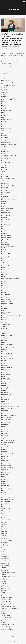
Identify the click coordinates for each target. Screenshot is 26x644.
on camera (4, 439)
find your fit (5, 241)
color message (6, 162)
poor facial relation (7, 480)
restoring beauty (6, 503)
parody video (5, 457)
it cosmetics (5, 328)
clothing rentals (6, 157)
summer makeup (6, 557)
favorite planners (13, 38)
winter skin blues (6, 612)
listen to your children (8, 358)
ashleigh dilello (5, 96)
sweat (3, 562)
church (3, 153)
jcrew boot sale (6, 330)
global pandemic (6, 264)
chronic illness (5, 152)
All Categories (5, 80)
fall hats (4, 228)
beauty (3, 105)
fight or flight (5, 239)
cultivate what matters (8, 185)
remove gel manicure (7, 499)
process (4, 494)
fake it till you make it (7, 225)
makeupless (5, 392)
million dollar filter (6, 417)
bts (2, 127)
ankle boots (5, 93)
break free (4, 123)
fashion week (5, 234)
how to (3, 310)
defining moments (6, 193)
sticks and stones (6, 546)
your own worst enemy (8, 630)
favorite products (6, 237)
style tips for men (6, 553)
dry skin (4, 205)
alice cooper (5, 91)
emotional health (6, 214)
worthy (3, 623)
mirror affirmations (7, 423)
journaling (4, 334)
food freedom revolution (8, 246)
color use (4, 168)
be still (3, 102)
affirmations (5, 89)
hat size (4, 289)
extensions (4, 218)
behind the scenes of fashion (9, 109)
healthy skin (5, 298)
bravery (4, 121)
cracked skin (5, 184)
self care (4, 514)
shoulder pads (5, 530)
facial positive (5, 219)
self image (4, 515)
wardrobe (4, 596)
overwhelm (19, 40)
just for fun (5, 339)
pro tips (4, 492)
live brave (4, 360)
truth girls (4, 583)
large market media (7, 344)
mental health (5, 410)
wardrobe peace (6, 601)
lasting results (5, 346)
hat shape (4, 287)
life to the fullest (6, 357)
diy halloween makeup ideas (9, 200)
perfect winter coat (7, 462)
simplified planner (17, 46)
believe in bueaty (6, 111)
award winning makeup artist (9, 98)
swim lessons (5, 565)
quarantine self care (7, 498)
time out (4, 574)
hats (3, 291)
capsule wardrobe (6, 132)
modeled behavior (6, 425)
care (3, 134)
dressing (4, 203)
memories (4, 405)
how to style (5, 318)
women (3, 614)
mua (3, 430)
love (3, 371)
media (3, 401)
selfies (3, 526)
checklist (4, 146)
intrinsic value (5, 326)
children (4, 150)
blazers (3, 114)
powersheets (5, 487)
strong (3, 549)
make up (4, 384)
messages (4, 414)
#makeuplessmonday (7, 82)
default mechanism (7, 191)
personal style (5, 469)
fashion (3, 232)
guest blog (4, 269)
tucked (3, 585)
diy (2, 194)
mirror (3, 421)
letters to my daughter (8, 353)
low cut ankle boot (7, 380)
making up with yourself (8, 396)
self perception (6, 519)
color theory (5, 164)
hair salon (4, 275)
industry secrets (6, 325)
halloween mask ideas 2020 (9, 280)
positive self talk (6, 482)
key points (4, 40)
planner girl (5, 474)
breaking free (5, 125)
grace (3, 268)
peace (11, 42)
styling (3, 555)
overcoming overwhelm (8, 446)
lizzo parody (5, 366)
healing (3, 296)
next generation (6, 433)
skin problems (5, 539)
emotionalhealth (6, 216)
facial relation (5, 221)
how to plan (20, 38)
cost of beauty (5, 177)
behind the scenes (6, 107)
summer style (5, 558)
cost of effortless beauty (8, 178)
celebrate (4, 135)
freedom (4, 250)
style (3, 551)
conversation (5, 175)
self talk (4, 523)
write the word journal (8, 624)
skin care (4, 535)
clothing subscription (7, 159)
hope (3, 307)
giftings (3, 260)
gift (2, 259)
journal (3, 332)
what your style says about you (10, 607)
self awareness (6, 512)
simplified (4, 532)
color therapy (5, 166)
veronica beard (6, 592)
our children (5, 444)
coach (3, 160)
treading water (6, 580)
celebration (5, 137)
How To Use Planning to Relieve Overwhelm (13, 35)
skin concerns (5, 537)
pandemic (4, 451)
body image (5, 116)
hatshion (4, 292)
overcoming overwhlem (11, 40)
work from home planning (13, 48)
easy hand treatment (7, 209)
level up (4, 355)
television (4, 569)
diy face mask (5, 198)
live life (4, 364)
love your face (5, 376)
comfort (4, 171)
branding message (6, 119)
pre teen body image (7, 489)
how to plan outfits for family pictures (12, 316)
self (2, 510)
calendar (4, 130)
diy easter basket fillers (8, 196)
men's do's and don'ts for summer (11, 407)
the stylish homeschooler (8, 571)
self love (4, 517)
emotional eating (6, 212)
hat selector (5, 285)
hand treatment (6, 282)
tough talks (5, 578)
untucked (4, 590)
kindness (4, 342)
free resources (6, 248)
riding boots (5, 505)
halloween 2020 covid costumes (10, 278)
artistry (3, 94)
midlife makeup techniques (9, 416)
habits (3, 273)
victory (3, 594)
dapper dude (5, 187)
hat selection (5, 284)
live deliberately (6, 362)
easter (3, 207)
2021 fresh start (6, 87)
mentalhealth (5, 412)
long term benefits (7, 367)
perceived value (6, 460)
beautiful (4, 103)
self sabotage (5, 521)
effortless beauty (6, 210)
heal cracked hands (7, 294)
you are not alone (6, 626)
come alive (4, 169)
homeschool (5, 305)
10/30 (3, 84)
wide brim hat (5, 610)
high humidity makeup (7, 303)
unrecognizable (6, 589)
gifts (3, 262)
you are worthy (6, 628)
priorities (10, 46)
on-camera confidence (8, 442)
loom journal (5, 369)
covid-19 (4, 180)
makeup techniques (7, 389)
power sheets (4, 46)
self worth (4, 524)
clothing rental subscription (9, 155)
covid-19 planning (5, 38)
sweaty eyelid (5, 564)
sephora (4, 528)
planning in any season (18, 44)
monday (3, 426)
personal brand (6, 464)
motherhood (5, 428)
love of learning (6, 373)
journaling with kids (7, 335)
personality (16, 42)
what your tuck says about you (10, 608)
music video (5, 432)
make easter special (7, 382)
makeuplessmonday (7, 394)
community (4, 173)
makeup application (7, 387)
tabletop (4, 567)
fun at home (5, 255)
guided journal (5, 271)
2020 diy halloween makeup (9, 86)
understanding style (7, 587)
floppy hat (4, 243)
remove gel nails (6, 501)
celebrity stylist (6, 143)
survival (4, 560)
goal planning (5, 266)
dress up (4, 202)
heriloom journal (6, 301)
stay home (4, 542)
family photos (5, 230)
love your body (5, 375)
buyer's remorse (6, 128)
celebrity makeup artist (8, 139)
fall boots (4, 226)
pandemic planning (5, 42)
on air (3, 437)
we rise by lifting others (8, 603)
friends (3, 251)
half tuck (4, 276)
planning (11, 44)
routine (3, 507)
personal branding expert (8, 467)
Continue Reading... (6, 66)
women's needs (6, 615)
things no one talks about (8, 573)
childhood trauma (6, 148)
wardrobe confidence (7, 598)
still (2, 548)
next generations (6, 435)
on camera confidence (8, 441)
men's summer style (7, 408)
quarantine (4, 496)
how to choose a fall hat (8, 312)
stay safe (4, 544)
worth (3, 621)
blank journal (5, 112)
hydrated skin (5, 319)
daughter (4, 189)
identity (3, 321)
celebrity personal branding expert (11, 141)
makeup (4, 385)
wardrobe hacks (6, 599)
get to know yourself (7, 257)
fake (3, 223)
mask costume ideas (7, 398)
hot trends (4, 309)
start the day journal (7, 541)
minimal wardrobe (6, 419)
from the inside (6, 253)
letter (3, 351)
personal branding (6, 466)
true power (5, 582)
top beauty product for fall (9, 576)
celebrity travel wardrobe (9, 144)
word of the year (6, 617)
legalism (4, 350)
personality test (5, 44)
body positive (5, 118)
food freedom (5, 244)
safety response (6, 508)
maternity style (5, 400)
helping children (6, 300)
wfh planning (4, 48)
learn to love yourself (8, 348)
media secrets (5, 403)
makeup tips (5, 391)
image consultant (6, 323)
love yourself (5, 378)
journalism (4, 337)
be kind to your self (7, 100)
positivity (4, 483)
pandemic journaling (7, 453)
